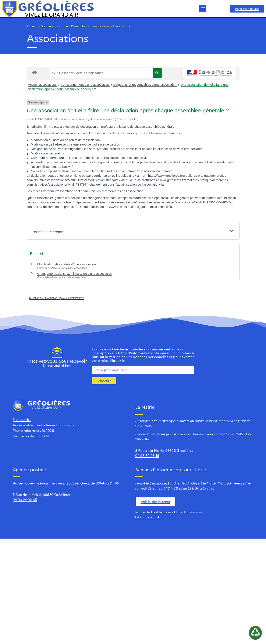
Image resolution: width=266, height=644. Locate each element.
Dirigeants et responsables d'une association (145, 85)
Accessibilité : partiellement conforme (44, 425)
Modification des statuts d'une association (67, 264)
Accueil (32, 26)
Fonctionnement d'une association (85, 85)
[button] (203, 9)
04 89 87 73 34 (147, 517)
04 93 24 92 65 (25, 500)
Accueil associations (43, 85)
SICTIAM (42, 436)
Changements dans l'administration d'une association (75, 274)
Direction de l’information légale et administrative (57, 298)
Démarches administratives (90, 26)
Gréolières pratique (54, 26)
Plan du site (22, 419)
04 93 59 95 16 (147, 455)
